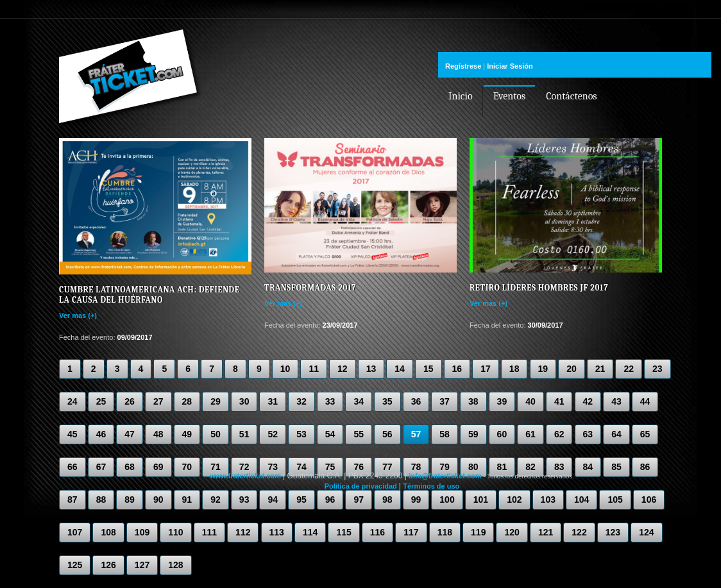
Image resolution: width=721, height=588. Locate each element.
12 (343, 369)
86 (645, 467)
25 (101, 401)
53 (301, 434)
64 (616, 434)
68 (130, 467)
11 (314, 369)
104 (581, 500)
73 (273, 467)
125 (75, 565)
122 (579, 532)
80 (473, 467)
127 (142, 565)
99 (416, 500)
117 (411, 532)
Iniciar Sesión (510, 66)
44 (645, 401)
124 (646, 532)
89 (130, 500)
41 (559, 401)
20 (572, 369)
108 (108, 532)
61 (530, 434)
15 (428, 369)
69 (158, 467)
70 (187, 467)
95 (301, 500)
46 (101, 434)
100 (447, 500)
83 (559, 467)
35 (387, 401)
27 (158, 401)
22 (629, 369)
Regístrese (463, 66)
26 (130, 401)
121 (546, 532)
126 (108, 565)
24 (72, 401)
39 (502, 401)
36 (416, 401)
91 (187, 500)
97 (359, 500)
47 (130, 434)
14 (400, 369)
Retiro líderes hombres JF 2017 (539, 288)
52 (273, 434)
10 (285, 369)
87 (72, 500)
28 (187, 401)
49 (187, 434)
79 (445, 467)
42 (588, 401)
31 (273, 401)
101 (481, 500)
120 (512, 532)
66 (72, 467)
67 (101, 467)
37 (445, 401)
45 (72, 434)
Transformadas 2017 (310, 288)
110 (175, 532)
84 (588, 467)
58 (445, 434)
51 (244, 434)
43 (616, 401)
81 (502, 467)
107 (75, 532)
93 (244, 500)
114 (310, 532)
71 (216, 467)
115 (344, 532)
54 (330, 434)
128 (175, 565)
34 (359, 401)
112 (243, 532)
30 (244, 401)
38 (473, 401)
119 (478, 532)
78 (416, 467)
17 (486, 369)
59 (473, 434)
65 (645, 434)
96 (330, 500)
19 (543, 369)
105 (615, 500)
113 (277, 532)
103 (548, 500)
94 (273, 500)
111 (209, 532)
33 (330, 401)
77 (387, 467)
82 (530, 467)
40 (530, 401)
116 (377, 532)
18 (514, 369)
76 (359, 467)
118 (445, 532)
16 (457, 369)
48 (158, 434)
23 (657, 369)
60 (502, 434)
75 (330, 467)
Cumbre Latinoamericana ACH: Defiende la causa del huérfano (149, 295)
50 (216, 434)
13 (371, 369)
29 (216, 401)
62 (559, 434)
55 (359, 434)
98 (387, 500)
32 (301, 401)
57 (416, 434)
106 (649, 500)
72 (244, 467)
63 (588, 434)
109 (142, 532)
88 (101, 500)
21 (600, 369)
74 (301, 467)
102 (514, 500)
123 (613, 532)
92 (216, 500)
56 (387, 434)
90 (158, 500)
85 (616, 467)
